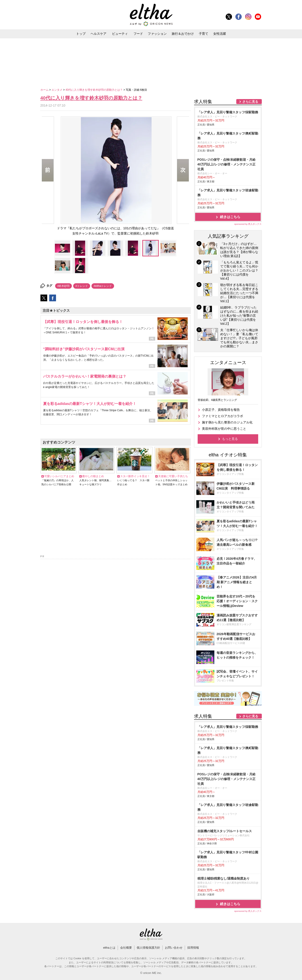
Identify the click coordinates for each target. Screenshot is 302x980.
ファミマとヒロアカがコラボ (222, 416)
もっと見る (230, 439)
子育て (204, 34)
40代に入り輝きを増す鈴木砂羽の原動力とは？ (95, 90)
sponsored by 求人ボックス (248, 224)
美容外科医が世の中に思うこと (224, 429)
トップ (81, 34)
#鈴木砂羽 (64, 286)
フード (138, 34)
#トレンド (82, 286)
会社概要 (126, 948)
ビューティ (120, 34)
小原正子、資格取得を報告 (221, 410)
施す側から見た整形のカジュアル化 (227, 422)
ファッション (157, 34)
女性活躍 (220, 34)
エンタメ (57, 90)
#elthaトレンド (103, 286)
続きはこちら (230, 217)
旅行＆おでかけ (183, 34)
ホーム (45, 90)
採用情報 (193, 948)
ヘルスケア (98, 34)
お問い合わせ (174, 948)
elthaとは (109, 948)
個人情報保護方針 (148, 948)
